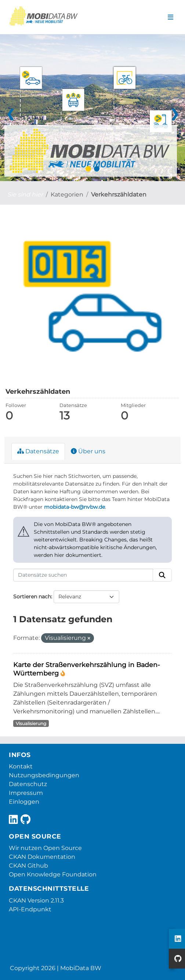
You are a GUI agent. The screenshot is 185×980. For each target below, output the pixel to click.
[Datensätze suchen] (83, 575)
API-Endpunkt (30, 909)
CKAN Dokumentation (42, 857)
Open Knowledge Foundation (53, 874)
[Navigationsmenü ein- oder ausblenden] (171, 17)
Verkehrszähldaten (119, 194)
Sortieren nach (32, 597)
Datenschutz (28, 784)
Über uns (88, 451)
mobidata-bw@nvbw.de (75, 507)
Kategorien (67, 194)
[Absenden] (162, 575)
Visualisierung (31, 723)
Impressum (26, 793)
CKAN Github (28, 866)
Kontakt (21, 766)
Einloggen (24, 802)
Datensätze (38, 451)
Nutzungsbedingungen (44, 775)
